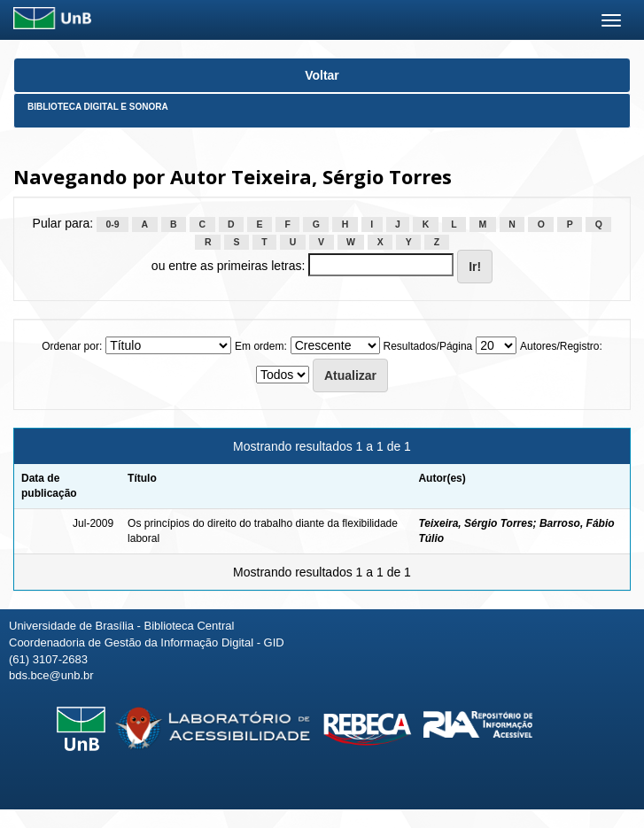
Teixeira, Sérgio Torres (475, 523)
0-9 (112, 224)
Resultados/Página (428, 346)
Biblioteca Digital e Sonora (98, 107)
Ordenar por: (72, 346)
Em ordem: (261, 346)
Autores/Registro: (561, 346)
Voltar (322, 75)
